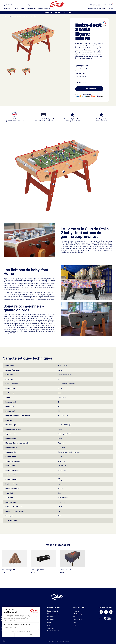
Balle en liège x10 (8, 570)
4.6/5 (101, 618)
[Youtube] (111, 612)
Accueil (6, 16)
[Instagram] (106, 612)
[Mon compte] (109, 4)
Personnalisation (44, 9)
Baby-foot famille (18, 16)
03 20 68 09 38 (96, 4)
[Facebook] (101, 612)
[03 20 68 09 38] (91, 5)
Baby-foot (8, 9)
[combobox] (15, 4)
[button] (112, 4)
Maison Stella (31, 9)
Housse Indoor (65, 570)
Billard (16, 9)
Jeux (22, 9)
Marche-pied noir (37, 570)
